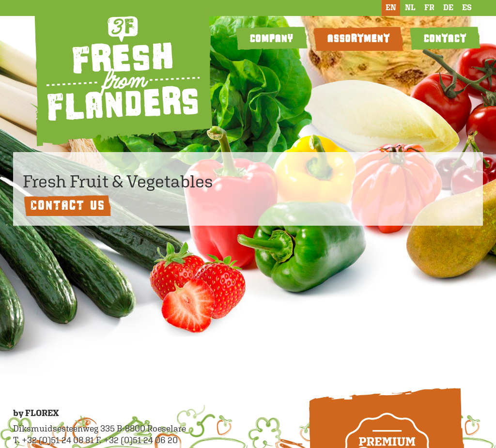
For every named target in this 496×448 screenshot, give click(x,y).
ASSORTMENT (358, 39)
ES (467, 8)
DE (448, 8)
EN (391, 8)
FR (429, 8)
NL (410, 8)
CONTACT (445, 39)
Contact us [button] (67, 205)
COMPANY (271, 39)
